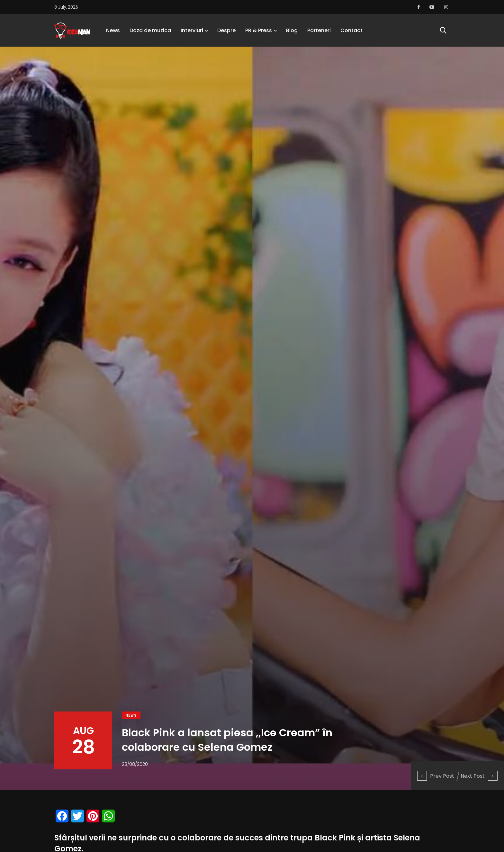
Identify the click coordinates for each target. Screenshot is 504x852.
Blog (292, 30)
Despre (226, 30)
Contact (351, 30)
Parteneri (319, 30)
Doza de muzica (150, 30)
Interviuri (192, 30)
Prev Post (436, 776)
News (113, 30)
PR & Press (259, 30)
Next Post (479, 776)
